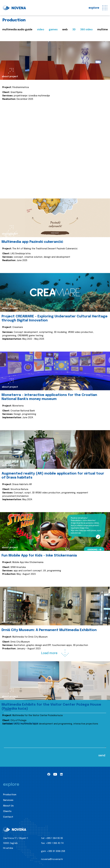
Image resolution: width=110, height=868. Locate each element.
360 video (86, 30)
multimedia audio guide (17, 30)
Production (10, 795)
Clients (7, 811)
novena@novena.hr (52, 859)
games (53, 30)
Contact (8, 817)
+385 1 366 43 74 (55, 843)
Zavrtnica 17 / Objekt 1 (16, 838)
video (41, 30)
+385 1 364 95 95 (54, 838)
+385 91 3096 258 (56, 851)
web (65, 30)
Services (8, 800)
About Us (8, 806)
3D (74, 30)
